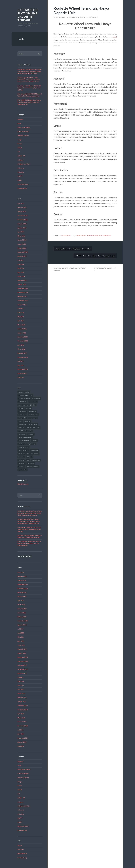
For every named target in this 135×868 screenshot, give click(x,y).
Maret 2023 (21, 325)
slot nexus (21, 168)
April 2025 (21, 232)
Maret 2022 (21, 349)
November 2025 (23, 220)
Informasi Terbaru (23, 136)
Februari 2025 (22, 240)
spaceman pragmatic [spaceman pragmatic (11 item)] (32, 467)
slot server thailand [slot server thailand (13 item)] (24, 460)
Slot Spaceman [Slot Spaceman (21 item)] (36, 460)
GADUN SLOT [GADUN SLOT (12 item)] (22, 402)
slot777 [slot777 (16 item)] (21, 431)
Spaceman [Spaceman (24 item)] (21, 467)
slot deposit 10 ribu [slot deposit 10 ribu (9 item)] (24, 441)
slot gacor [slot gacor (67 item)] (34, 441)
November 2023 (23, 292)
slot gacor (21, 160)
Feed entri (21, 850)
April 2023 (21, 321)
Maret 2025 (21, 236)
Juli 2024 (20, 260)
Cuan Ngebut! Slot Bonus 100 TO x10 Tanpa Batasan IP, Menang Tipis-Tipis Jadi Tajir (29, 88)
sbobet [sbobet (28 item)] (20, 421)
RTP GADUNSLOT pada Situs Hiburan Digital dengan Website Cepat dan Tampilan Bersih (29, 102)
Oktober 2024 (22, 248)
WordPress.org (22, 858)
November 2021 (23, 357)
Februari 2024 (22, 280)
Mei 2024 (21, 268)
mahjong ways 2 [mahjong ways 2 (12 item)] (33, 415)
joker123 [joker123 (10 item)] (33, 405)
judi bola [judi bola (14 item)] (21, 408)
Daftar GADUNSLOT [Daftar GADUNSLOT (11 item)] (24, 399)
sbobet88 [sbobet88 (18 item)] (27, 421)
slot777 (20, 176)
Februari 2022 (22, 353)
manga (20, 140)
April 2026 (21, 204)
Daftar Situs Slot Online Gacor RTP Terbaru (28, 15)
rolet (115, 37)
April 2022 (21, 345)
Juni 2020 (21, 377)
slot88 (20, 180)
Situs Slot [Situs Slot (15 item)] (21, 428)
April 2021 (21, 365)
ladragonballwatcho (76, 17)
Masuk (20, 846)
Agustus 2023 (22, 305)
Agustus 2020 (22, 373)
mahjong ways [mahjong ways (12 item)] (22, 415)
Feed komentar (22, 854)
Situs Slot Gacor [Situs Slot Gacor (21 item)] (31, 428)
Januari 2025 (22, 244)
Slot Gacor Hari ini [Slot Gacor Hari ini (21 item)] (23, 447)
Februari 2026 (22, 208)
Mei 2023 (21, 317)
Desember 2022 (23, 337)
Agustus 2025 (22, 228)
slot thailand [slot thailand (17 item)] (31, 463)
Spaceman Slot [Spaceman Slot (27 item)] (23, 470)
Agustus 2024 (22, 256)
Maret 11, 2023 (59, 17)
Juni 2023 (21, 313)
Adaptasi (20, 120)
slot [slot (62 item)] (38, 428)
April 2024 (21, 272)
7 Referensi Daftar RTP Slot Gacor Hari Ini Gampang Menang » (95, 256)
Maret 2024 (21, 276)
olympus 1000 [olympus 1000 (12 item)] (22, 418)
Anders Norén (107, 268)
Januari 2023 (22, 333)
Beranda (21, 39)
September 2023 (23, 301)
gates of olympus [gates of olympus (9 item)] (23, 405)
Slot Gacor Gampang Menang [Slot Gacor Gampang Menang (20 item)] (27, 444)
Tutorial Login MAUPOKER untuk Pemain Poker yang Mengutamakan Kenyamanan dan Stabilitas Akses (29, 80)
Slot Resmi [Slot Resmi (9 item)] (30, 457)
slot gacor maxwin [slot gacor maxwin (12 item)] (23, 450)
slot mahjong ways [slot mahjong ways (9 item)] (24, 454)
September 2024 (23, 252)
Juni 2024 (21, 264)
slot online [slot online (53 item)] (21, 457)
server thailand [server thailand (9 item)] (23, 424)
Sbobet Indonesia (23, 484)
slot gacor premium (23, 164)
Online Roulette (81, 235)
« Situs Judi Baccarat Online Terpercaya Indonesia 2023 (73, 249)
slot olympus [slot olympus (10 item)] (35, 454)
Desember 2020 (23, 369)
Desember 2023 (23, 288)
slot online (21, 172)
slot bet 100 (21, 156)
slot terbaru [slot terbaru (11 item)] (22, 463)
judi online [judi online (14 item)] (28, 408)
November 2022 (23, 341)
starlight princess (23, 184)
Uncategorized (22, 188)
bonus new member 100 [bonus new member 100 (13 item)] (25, 395)
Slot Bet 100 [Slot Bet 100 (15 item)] (29, 431)
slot (19, 152)
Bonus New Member (24, 128)
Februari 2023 (22, 329)
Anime (19, 124)
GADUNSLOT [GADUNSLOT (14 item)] (36, 399)
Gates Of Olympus (23, 132)
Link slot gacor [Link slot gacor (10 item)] (22, 411)
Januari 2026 (22, 212)
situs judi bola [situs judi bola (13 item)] (33, 424)
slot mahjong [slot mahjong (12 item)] (35, 450)
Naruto (20, 144)
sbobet (20, 148)
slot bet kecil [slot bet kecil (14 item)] (22, 434)
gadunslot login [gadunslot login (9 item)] (33, 402)
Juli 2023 (20, 309)
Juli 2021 (20, 361)
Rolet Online (94, 235)
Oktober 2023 (22, 297)
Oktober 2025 (22, 224)
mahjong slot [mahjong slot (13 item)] (33, 411)
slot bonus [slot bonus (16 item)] (31, 434)
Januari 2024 (22, 284)
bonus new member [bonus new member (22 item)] (24, 392)
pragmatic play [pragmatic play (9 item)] (33, 418)
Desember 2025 (23, 216)
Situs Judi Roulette (105, 235)
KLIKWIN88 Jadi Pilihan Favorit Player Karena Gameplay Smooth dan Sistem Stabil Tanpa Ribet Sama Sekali (30, 72)
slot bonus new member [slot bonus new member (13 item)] (25, 437)
